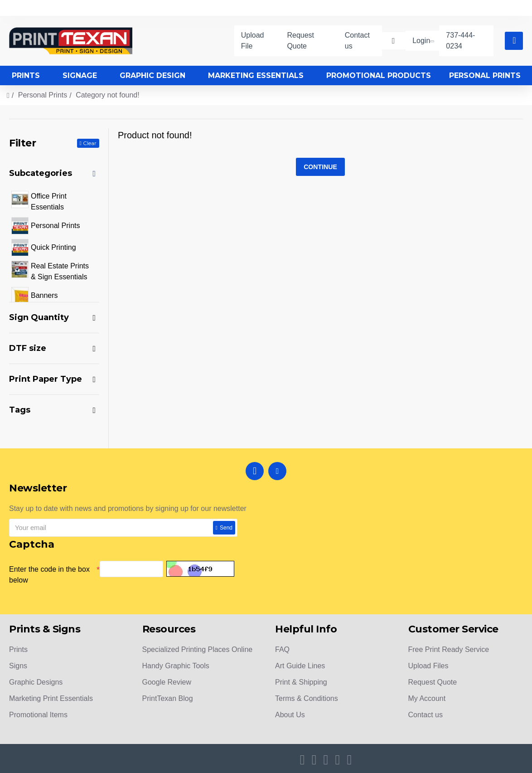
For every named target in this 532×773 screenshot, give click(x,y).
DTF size (28, 348)
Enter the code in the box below (49, 575)
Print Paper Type (46, 379)
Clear (90, 143)
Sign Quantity (39, 317)
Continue (320, 168)
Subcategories (41, 173)
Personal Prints (43, 95)
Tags (20, 410)
